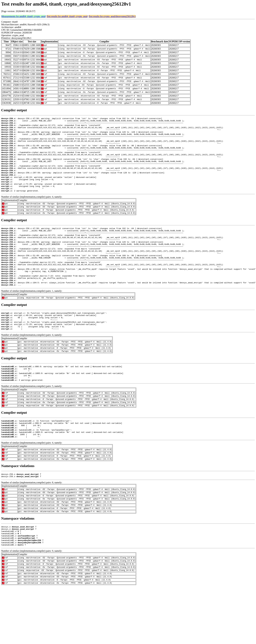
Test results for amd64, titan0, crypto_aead (67, 16)
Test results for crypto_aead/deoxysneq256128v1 (112, 16)
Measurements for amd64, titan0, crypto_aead (23, 16)
